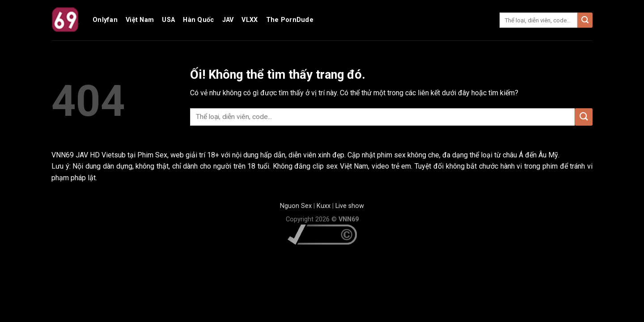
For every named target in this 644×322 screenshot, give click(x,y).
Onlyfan (105, 20)
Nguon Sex (296, 206)
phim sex (391, 155)
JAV (228, 20)
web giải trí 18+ (195, 155)
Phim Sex (152, 155)
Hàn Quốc (198, 20)
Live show (350, 206)
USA (168, 20)
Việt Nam (140, 20)
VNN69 (64, 155)
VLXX (250, 20)
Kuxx (324, 206)
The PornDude (290, 20)
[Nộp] (585, 20)
